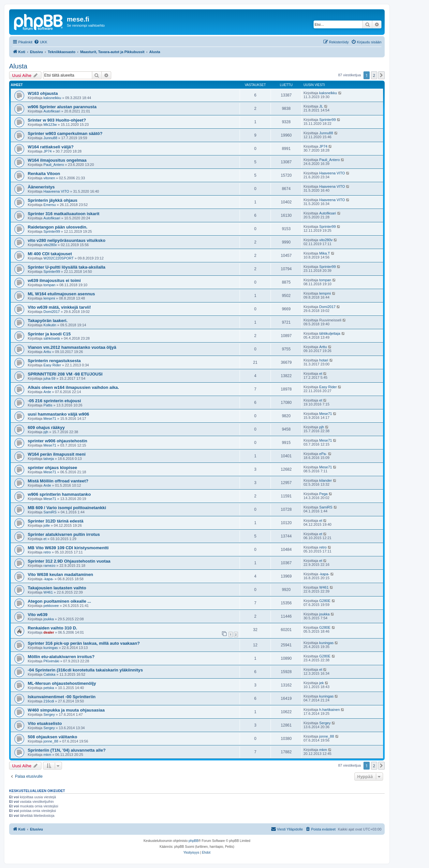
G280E (325, 601)
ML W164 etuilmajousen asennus (61, 294)
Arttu (47, 352)
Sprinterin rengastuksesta (54, 361)
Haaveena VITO (332, 173)
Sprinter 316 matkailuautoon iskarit (64, 214)
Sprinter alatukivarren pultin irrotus (64, 534)
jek (321, 683)
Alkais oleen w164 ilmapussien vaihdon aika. (73, 387)
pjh (46, 432)
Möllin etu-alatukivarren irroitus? (61, 657)
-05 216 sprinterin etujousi (54, 401)
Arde (47, 392)
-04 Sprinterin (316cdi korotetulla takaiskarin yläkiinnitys (85, 670)
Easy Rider (52, 365)
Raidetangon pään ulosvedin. (58, 227)
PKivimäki (51, 661)
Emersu (50, 205)
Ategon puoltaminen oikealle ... (59, 601)
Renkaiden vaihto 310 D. (52, 628)
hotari (324, 360)
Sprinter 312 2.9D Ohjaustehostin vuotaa (69, 561)
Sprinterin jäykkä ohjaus (52, 200)
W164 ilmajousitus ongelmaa (57, 160)
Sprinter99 (327, 120)
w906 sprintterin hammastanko (59, 494)
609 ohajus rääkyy (46, 427)
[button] (381, 75)
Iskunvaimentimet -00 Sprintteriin (62, 697)
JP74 (47, 151)
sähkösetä (52, 338)
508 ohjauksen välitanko (52, 737)
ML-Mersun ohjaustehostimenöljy (62, 683)
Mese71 (50, 419)
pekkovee (51, 606)
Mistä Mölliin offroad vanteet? (58, 481)
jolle (47, 525)
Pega (323, 494)
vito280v (50, 245)
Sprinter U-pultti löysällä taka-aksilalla (67, 267)
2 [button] (374, 75)
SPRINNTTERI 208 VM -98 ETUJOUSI (65, 374)
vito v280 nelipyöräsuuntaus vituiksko (67, 240)
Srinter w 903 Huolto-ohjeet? (57, 120)
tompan (49, 285)
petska (49, 688)
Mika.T (325, 253)
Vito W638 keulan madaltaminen (60, 574)
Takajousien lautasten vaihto (57, 588)
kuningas (51, 648)
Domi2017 (52, 312)
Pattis (48, 405)
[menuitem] (41, 42)
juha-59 (49, 378)
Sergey (49, 714)
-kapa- (48, 579)
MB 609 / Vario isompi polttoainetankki (67, 508)
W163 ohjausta (43, 93)
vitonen (49, 178)
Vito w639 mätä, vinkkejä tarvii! (59, 307)
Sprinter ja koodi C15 (49, 334)
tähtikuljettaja (330, 333)
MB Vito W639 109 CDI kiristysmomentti (68, 548)
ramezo (49, 566)
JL (321, 106)
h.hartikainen (329, 710)
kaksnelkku (52, 98)
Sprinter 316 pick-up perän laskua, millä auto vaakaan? (84, 643)
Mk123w (50, 125)
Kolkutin (50, 325)
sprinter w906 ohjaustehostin (57, 441)
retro (47, 552)
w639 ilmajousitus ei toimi (54, 280)
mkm (47, 755)
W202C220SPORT (59, 258)
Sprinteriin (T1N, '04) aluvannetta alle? (67, 750)
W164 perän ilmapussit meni (57, 454)
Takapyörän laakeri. (48, 321)
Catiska (49, 674)
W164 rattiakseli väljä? (51, 147)
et (321, 374)
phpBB (194, 841)
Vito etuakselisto (45, 723)
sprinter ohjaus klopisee (52, 468)
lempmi (49, 298)
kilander (325, 480)
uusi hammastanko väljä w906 (58, 414)
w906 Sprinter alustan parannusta (62, 107)
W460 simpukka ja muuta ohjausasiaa (66, 710)
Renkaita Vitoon (44, 174)
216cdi (49, 701)
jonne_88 (51, 741)
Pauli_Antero (54, 165)
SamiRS (50, 512)
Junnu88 (50, 138)
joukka (49, 619)
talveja (49, 459)
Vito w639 (38, 615)
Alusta (18, 66)
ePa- (323, 454)
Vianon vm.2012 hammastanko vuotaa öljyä (72, 347)
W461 (48, 592)
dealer (49, 632)
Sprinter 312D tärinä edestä (56, 521)
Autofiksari (52, 111)
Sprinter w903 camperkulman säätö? (65, 133)
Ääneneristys (41, 187)
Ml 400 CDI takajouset (50, 254)
